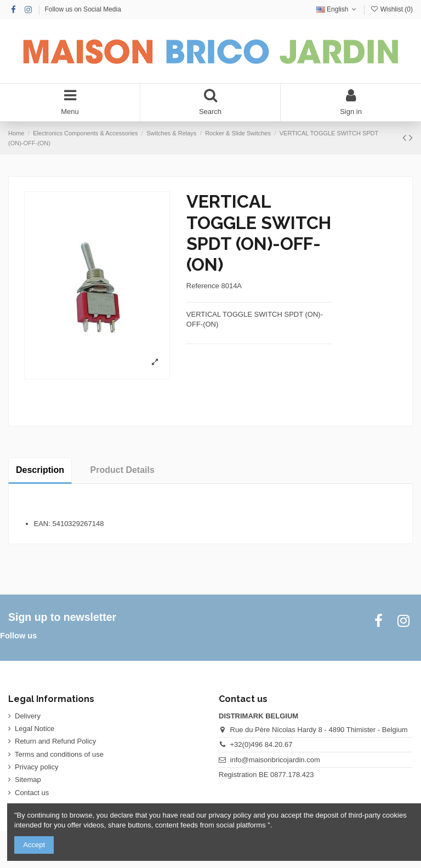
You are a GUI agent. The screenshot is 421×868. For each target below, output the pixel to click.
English (337, 9)
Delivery (28, 716)
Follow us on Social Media (83, 9)
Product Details (123, 470)
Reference (203, 286)
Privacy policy (36, 767)
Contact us (32, 793)
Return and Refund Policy (55, 741)
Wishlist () (391, 9)
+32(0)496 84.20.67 (261, 744)
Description (40, 470)
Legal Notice (35, 729)
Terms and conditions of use (59, 754)
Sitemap (28, 780)
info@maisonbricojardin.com (275, 760)
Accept (34, 845)
